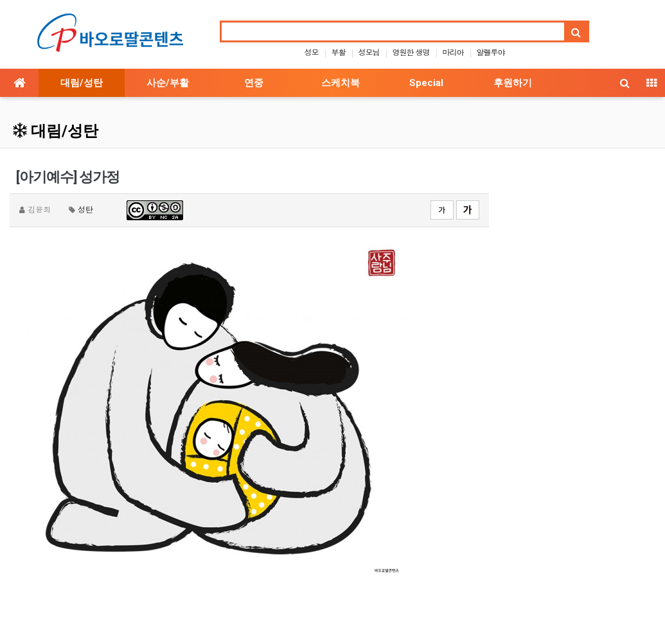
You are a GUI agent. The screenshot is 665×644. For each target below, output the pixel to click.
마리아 (453, 52)
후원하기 (513, 83)
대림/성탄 (82, 83)
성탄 (85, 209)
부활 (338, 52)
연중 (254, 83)
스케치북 (341, 83)
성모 (311, 52)
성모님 (368, 52)
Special (426, 83)
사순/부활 (168, 83)
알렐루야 (491, 52)
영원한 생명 (411, 52)
